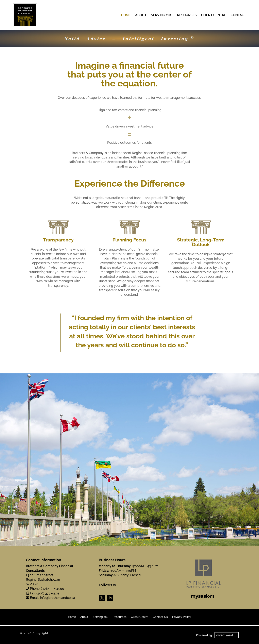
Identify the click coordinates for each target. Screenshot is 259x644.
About (141, 15)
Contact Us (160, 617)
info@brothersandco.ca (58, 598)
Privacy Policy (182, 617)
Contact (238, 15)
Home (126, 15)
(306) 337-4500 (53, 589)
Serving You (162, 15)
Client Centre (214, 15)
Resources (187, 15)
